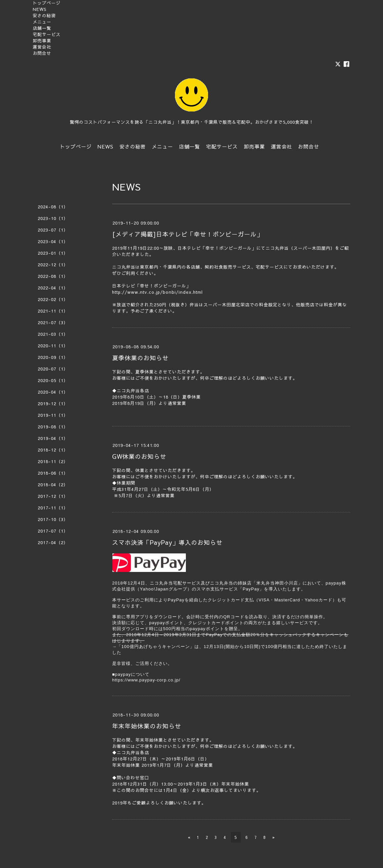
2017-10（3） (53, 519)
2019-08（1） (53, 427)
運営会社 (42, 47)
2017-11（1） (53, 508)
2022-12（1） (53, 265)
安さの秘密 (44, 16)
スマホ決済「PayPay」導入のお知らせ (167, 542)
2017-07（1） (53, 531)
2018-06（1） (53, 473)
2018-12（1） (53, 450)
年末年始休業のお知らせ (147, 726)
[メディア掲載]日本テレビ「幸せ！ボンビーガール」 (188, 234)
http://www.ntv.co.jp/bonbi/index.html (157, 292)
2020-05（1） (53, 380)
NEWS (40, 9)
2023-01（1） (53, 253)
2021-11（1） (53, 311)
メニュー (42, 22)
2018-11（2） (53, 461)
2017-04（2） (53, 542)
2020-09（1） (53, 357)
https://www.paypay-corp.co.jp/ (146, 680)
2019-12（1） (53, 404)
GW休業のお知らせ (139, 456)
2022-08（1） (53, 276)
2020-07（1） (53, 369)
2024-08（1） (53, 207)
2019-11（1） (53, 415)
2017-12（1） (53, 496)
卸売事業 (42, 41)
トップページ (47, 3)
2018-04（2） (53, 485)
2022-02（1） (53, 299)
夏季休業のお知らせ (140, 358)
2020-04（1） (53, 392)
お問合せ (42, 53)
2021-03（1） (53, 334)
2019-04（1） (53, 438)
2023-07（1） (53, 230)
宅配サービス (47, 34)
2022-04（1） (53, 288)
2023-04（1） (53, 241)
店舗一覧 (42, 28)
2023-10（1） (53, 218)
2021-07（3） (53, 323)
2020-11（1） (53, 346)
